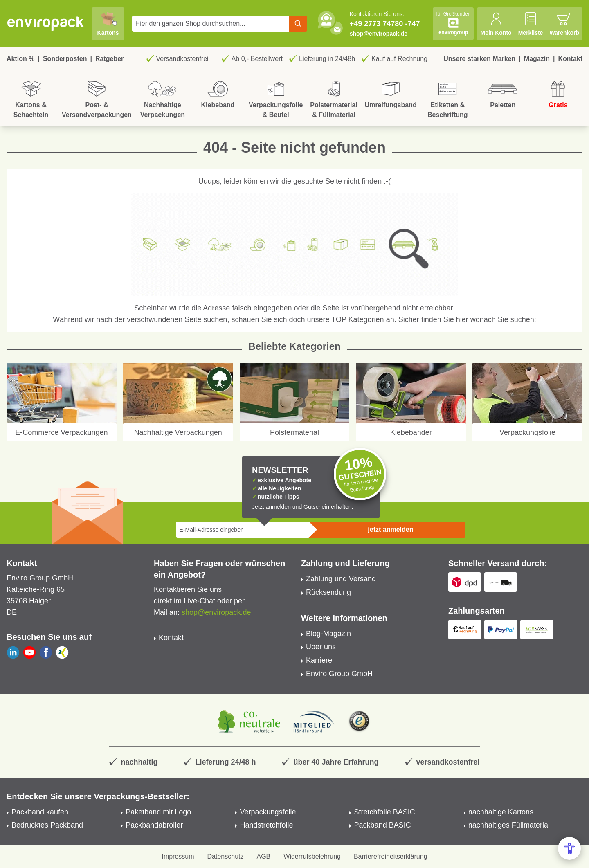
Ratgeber (109, 59)
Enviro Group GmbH (339, 674)
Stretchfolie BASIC (385, 812)
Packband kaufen (40, 812)
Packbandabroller (154, 825)
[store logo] (46, 24)
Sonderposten (65, 59)
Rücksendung (328, 592)
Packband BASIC (383, 825)
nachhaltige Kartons (501, 812)
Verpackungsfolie (268, 812)
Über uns (321, 647)
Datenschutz (226, 856)
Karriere (319, 660)
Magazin (537, 59)
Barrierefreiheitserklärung (391, 856)
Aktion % (20, 59)
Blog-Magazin (328, 634)
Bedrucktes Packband (47, 825)
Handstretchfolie (266, 825)
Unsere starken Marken (479, 59)
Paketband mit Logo (158, 812)
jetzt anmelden (390, 530)
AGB (264, 856)
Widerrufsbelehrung (312, 856)
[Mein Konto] (496, 24)
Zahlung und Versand (341, 579)
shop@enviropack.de (379, 34)
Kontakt (570, 59)
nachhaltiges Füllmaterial (509, 825)
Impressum (178, 856)
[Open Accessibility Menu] (569, 848)
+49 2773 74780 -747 (385, 24)
